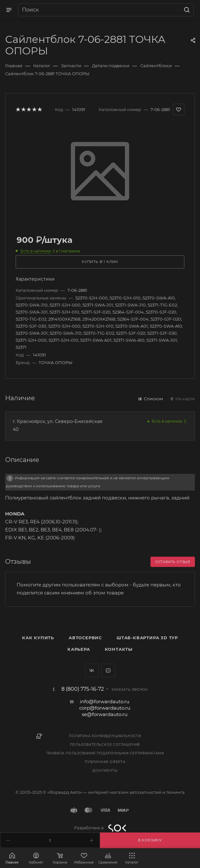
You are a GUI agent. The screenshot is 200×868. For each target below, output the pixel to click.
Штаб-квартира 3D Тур (147, 638)
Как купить (38, 638)
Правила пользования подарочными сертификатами (105, 753)
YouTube (108, 670)
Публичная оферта (105, 762)
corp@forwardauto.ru (105, 708)
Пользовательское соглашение (105, 745)
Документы (105, 771)
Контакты (119, 649)
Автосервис (85, 638)
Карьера (79, 649)
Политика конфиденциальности (105, 736)
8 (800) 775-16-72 (83, 689)
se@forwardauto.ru (105, 714)
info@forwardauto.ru (105, 701)
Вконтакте (92, 670)
